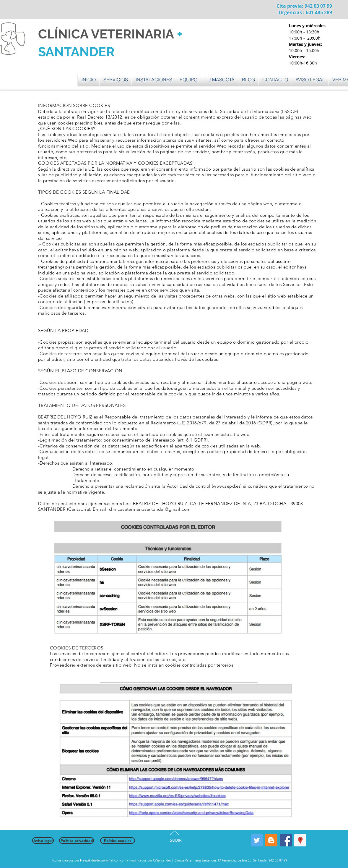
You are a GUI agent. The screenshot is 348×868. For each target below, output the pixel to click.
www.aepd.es (227, 486)
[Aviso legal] (43, 840)
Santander (260, 860)
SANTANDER (76, 52)
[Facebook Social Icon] (286, 840)
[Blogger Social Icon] (271, 840)
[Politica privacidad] (77, 840)
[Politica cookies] (118, 840)
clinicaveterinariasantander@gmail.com (150, 509)
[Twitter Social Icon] (257, 840)
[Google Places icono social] (300, 840)
